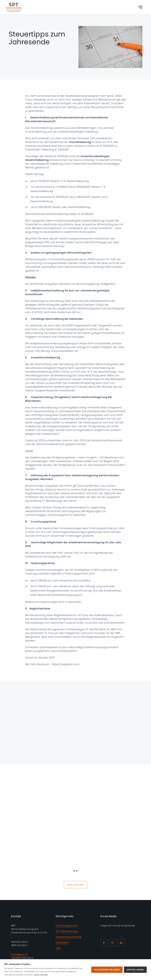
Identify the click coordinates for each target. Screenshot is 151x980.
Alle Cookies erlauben (107, 970)
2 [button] (77, 872)
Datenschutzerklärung (68, 937)
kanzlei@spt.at (19, 955)
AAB (58, 948)
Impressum (62, 943)
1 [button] (74, 872)
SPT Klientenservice (67, 931)
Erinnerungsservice (66, 926)
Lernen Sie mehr (41, 975)
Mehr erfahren (75, 885)
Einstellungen (135, 970)
